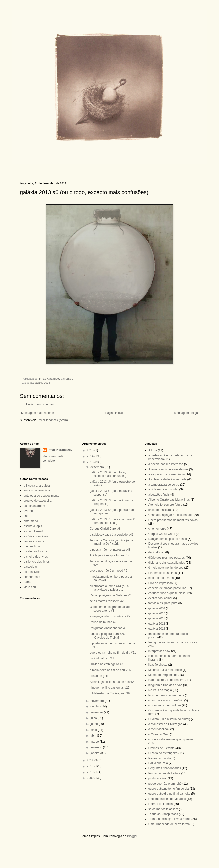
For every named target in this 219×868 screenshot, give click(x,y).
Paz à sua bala (158, 763)
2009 (91, 778)
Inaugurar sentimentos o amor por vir (173, 642)
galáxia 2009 (157, 608)
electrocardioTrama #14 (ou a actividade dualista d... (109, 588)
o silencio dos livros (37, 562)
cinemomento (157, 529)
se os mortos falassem (163, 809)
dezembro (97, 467)
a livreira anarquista (37, 486)
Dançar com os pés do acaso (168, 539)
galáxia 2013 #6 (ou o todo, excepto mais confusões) (108, 474)
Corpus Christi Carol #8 (105, 529)
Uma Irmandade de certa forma (169, 824)
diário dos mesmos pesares (167, 558)
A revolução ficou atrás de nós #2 (112, 682)
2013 (91, 462)
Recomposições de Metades (167, 799)
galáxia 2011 (157, 618)
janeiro (95, 753)
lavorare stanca (34, 541)
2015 (91, 450)
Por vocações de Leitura (164, 773)
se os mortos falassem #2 (107, 601)
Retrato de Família (161, 804)
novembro (97, 701)
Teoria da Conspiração (163, 814)
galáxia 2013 (42, 383)
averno (28, 511)
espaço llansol (33, 531)
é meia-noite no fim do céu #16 (110, 670)
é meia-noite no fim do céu (166, 568)
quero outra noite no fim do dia (169, 789)
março (95, 742)
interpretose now (159, 651)
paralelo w (30, 567)
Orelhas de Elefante (162, 748)
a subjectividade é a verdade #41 (111, 535)
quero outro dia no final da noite (169, 794)
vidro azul (30, 587)
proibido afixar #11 (102, 658)
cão (26, 516)
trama (27, 582)
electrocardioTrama (161, 578)
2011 (91, 766)
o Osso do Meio (159, 734)
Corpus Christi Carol (162, 534)
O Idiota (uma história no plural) (169, 719)
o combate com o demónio (166, 700)
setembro (97, 712)
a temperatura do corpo (164, 485)
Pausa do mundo (160, 758)
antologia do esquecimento (41, 496)
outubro (96, 706)
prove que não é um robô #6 (108, 571)
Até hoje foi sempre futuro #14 (110, 555)
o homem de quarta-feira (165, 705)
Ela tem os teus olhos (163, 573)
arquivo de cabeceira (37, 501)
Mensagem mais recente (37, 413)
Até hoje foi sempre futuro (165, 505)
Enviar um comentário (41, 404)
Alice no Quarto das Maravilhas (169, 500)
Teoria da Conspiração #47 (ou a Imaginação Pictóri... (111, 542)
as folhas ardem (34, 506)
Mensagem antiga (186, 413)
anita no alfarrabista (37, 490)
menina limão (32, 546)
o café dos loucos (35, 551)
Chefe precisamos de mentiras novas (173, 520)
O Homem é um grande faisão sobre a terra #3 (110, 609)
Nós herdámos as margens (166, 695)
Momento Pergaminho (163, 675)
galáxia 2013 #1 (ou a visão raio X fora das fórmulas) (112, 521)
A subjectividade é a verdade (167, 479)
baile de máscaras (160, 510)
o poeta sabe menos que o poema (171, 739)
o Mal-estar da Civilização (165, 724)
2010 (91, 772)
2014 (91, 456)
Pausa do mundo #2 (103, 622)
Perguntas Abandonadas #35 (109, 628)
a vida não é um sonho (163, 489)
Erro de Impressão (161, 583)
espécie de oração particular (167, 588)
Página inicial (114, 413)
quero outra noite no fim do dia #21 (113, 653)
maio (94, 730)
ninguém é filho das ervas (165, 685)
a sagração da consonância (167, 474)
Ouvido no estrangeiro (163, 753)
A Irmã (153, 450)
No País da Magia (160, 690)
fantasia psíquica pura (163, 603)
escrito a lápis (33, 526)
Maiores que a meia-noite (165, 670)
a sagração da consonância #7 (110, 616)
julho (94, 718)
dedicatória (156, 552)
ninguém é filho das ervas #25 (109, 688)
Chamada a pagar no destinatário (170, 515)
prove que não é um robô (165, 784)
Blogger (132, 836)
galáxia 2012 (157, 624)
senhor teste (32, 577)
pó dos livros (32, 572)
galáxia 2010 (157, 613)
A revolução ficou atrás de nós (168, 469)
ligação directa (158, 665)
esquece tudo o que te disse (167, 593)
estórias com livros (36, 536)
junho (94, 724)
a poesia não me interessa (166, 464)
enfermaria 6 (32, 521)
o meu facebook (159, 729)
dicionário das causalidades (167, 563)
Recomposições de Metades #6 (110, 595)
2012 (91, 760)
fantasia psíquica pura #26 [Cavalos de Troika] (107, 636)
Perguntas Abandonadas (165, 768)
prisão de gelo (99, 676)
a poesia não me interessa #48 (110, 550)
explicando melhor (160, 598)
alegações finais (159, 495)
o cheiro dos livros (36, 557)
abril (94, 736)
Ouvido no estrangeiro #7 (106, 664)
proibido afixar (158, 778)
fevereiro (97, 747)
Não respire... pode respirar (166, 680)
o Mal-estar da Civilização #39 (110, 693)
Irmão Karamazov (60, 450)
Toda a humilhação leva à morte (169, 819)
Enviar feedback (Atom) (52, 420)
